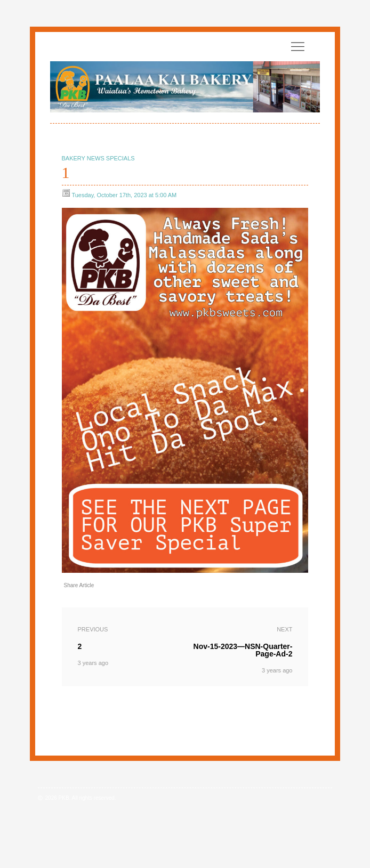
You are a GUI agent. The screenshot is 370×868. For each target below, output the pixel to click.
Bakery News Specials (98, 158)
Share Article (79, 585)
